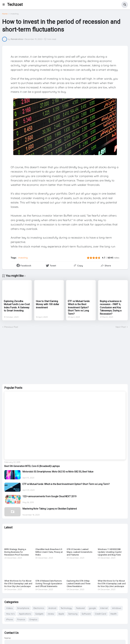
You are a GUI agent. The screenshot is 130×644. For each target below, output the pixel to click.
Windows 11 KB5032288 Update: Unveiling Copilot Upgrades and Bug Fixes (110, 552)
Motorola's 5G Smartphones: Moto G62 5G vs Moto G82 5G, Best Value (58, 472)
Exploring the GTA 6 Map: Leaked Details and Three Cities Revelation (79, 584)
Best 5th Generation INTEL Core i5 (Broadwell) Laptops (32, 466)
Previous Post (11, 327)
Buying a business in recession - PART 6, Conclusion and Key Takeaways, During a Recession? (111, 308)
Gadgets (39, 614)
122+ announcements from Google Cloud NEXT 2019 (49, 496)
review (51, 614)
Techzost (15, 5)
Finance (21, 619)
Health (113, 614)
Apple (61, 614)
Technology (66, 608)
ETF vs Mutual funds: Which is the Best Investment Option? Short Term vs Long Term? (79, 308)
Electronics (39, 608)
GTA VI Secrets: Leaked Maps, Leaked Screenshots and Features (79, 552)
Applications (25, 614)
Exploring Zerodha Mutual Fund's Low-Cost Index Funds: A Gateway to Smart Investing (17, 306)
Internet (104, 608)
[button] (5, 5)
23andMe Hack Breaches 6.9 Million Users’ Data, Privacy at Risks (49, 552)
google (92, 608)
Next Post (121, 327)
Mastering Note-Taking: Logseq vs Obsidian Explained (50, 509)
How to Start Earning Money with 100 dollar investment (48, 304)
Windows (117, 608)
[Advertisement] (65, 356)
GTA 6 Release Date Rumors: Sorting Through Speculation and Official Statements (49, 584)
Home (5, 14)
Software (86, 614)
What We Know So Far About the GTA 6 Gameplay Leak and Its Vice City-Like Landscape (18, 584)
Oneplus (33, 619)
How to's (10, 614)
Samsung (73, 614)
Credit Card (101, 614)
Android (52, 608)
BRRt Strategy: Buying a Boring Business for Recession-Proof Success (17, 552)
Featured (80, 608)
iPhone (9, 619)
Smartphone (23, 608)
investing (14, 14)
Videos (9, 608)
